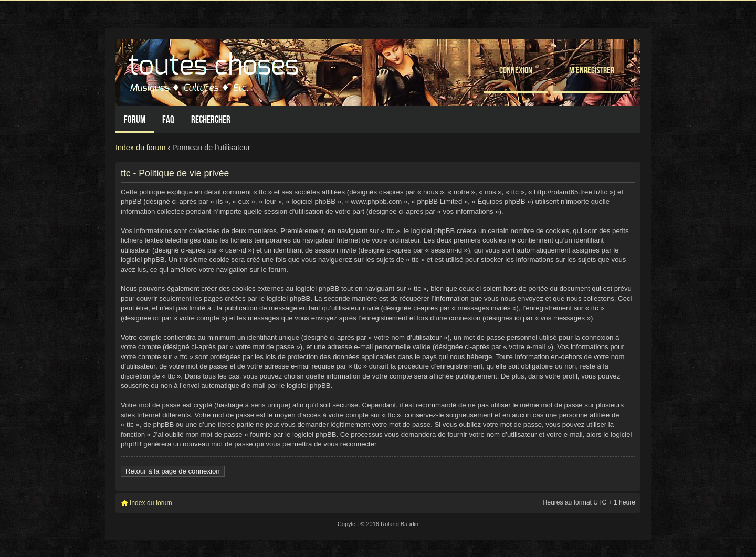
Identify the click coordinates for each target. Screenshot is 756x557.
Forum (135, 119)
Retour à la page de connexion (173, 471)
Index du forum (140, 148)
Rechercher (211, 119)
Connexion (516, 70)
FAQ (168, 119)
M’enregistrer (592, 70)
